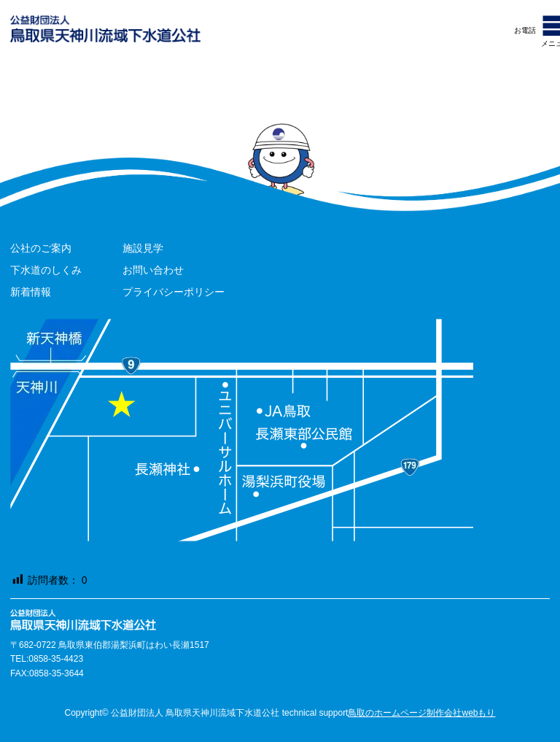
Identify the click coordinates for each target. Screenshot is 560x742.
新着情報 (31, 292)
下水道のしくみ (46, 270)
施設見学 (143, 248)
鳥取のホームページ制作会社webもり (421, 713)
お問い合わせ (153, 270)
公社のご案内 (41, 248)
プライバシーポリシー (174, 292)
